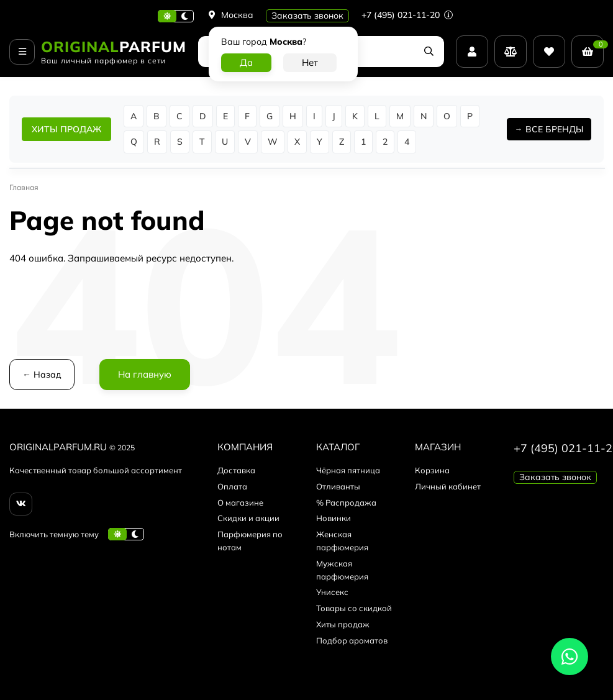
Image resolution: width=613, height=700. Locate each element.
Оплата (232, 486)
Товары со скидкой (354, 608)
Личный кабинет (448, 486)
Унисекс (332, 592)
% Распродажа (346, 502)
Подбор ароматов (352, 640)
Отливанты (338, 486)
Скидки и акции (248, 518)
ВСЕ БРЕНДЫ (554, 129)
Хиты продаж (343, 624)
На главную (145, 374)
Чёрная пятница (348, 470)
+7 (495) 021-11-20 (407, 15)
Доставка (236, 470)
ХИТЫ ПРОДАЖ (66, 129)
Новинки (334, 518)
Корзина (432, 470)
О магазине (240, 502)
